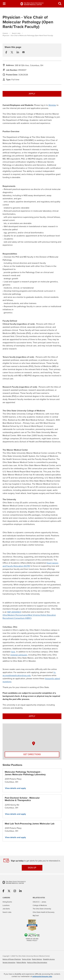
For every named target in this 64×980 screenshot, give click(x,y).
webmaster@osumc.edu (42, 977)
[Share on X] (9, 891)
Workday (52, 105)
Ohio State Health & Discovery (44, 912)
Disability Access (49, 959)
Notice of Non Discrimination (37, 963)
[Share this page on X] (12, 52)
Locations (6, 905)
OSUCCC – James (39, 902)
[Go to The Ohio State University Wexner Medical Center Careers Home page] (32, 4)
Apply (32, 94)
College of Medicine (40, 905)
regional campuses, (19, 655)
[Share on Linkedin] (20, 891)
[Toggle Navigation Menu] (4, 4)
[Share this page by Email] (23, 52)
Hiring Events (7, 902)
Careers (5, 33)
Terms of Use (26, 959)
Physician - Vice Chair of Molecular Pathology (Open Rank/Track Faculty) (28, 35)
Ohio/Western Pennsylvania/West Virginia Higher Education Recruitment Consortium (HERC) (29, 617)
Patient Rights (21, 963)
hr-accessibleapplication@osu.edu (29, 674)
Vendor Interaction (9, 963)
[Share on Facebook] (3, 891)
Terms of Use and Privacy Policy (32, 940)
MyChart (36, 916)
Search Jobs (16, 33)
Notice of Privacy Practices (12, 959)
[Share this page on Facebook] (6, 52)
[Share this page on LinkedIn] (18, 52)
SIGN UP (32, 868)
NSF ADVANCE (14, 612)
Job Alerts (6, 909)
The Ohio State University (42, 909)
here (13, 652)
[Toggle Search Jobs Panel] (60, 4)
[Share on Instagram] (15, 891)
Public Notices (37, 959)
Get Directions (32, 754)
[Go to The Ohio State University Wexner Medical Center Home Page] (14, 884)
